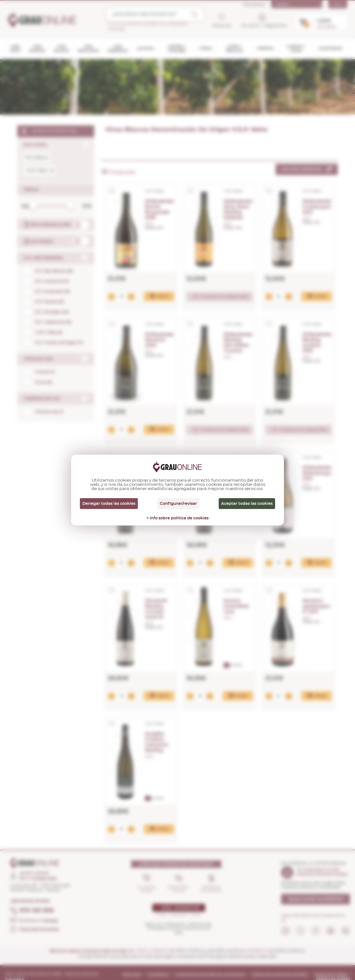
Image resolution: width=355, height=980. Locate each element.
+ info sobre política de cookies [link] (177, 518)
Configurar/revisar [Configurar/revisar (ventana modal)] (178, 504)
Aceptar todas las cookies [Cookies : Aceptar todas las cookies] (247, 504)
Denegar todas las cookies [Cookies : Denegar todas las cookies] (109, 504)
